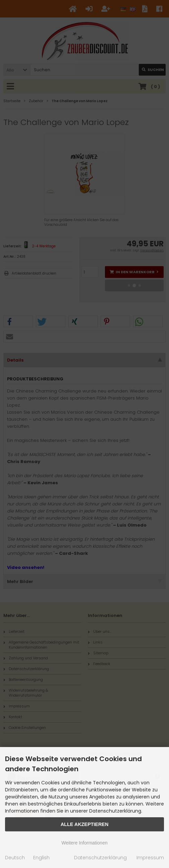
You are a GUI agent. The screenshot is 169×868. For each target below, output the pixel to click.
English (41, 858)
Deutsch (15, 858)
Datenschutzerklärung (100, 858)
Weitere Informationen (84, 843)
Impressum (150, 858)
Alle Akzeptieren (85, 824)
